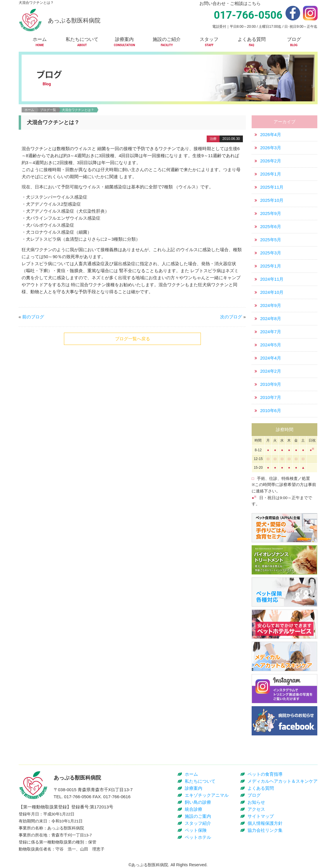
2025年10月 (272, 200)
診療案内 (194, 788)
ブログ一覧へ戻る (133, 339)
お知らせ (256, 802)
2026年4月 (271, 134)
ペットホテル (198, 837)
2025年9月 (271, 213)
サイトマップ (261, 816)
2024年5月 (271, 345)
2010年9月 (271, 384)
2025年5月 (271, 240)
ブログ (254, 795)
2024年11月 (272, 279)
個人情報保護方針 (265, 823)
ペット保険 (196, 830)
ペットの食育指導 (265, 774)
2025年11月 (272, 187)
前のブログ (33, 317)
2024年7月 (271, 332)
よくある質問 (261, 788)
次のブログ (231, 317)
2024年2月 (271, 371)
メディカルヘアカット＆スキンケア (283, 781)
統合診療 (194, 809)
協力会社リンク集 (265, 830)
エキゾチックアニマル (207, 795)
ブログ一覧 (48, 110)
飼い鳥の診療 (198, 802)
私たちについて (200, 781)
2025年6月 (271, 226)
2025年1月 (271, 266)
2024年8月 (271, 318)
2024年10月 (272, 292)
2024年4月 (271, 358)
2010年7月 (271, 397)
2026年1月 (271, 174)
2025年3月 (271, 253)
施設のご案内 (198, 816)
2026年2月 (271, 161)
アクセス (256, 809)
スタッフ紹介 (198, 823)
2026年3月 (271, 148)
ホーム (29, 110)
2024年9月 (271, 305)
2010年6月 (271, 410)
